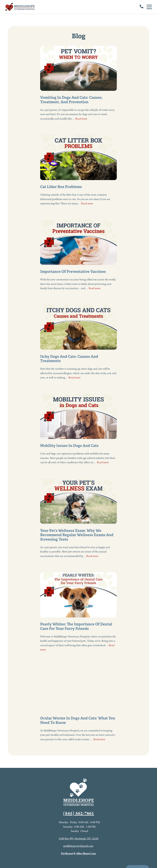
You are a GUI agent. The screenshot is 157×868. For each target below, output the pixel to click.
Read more (81, 119)
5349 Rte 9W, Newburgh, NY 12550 (79, 839)
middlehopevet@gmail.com (78, 846)
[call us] (142, 7)
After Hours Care (86, 854)
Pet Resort (67, 854)
